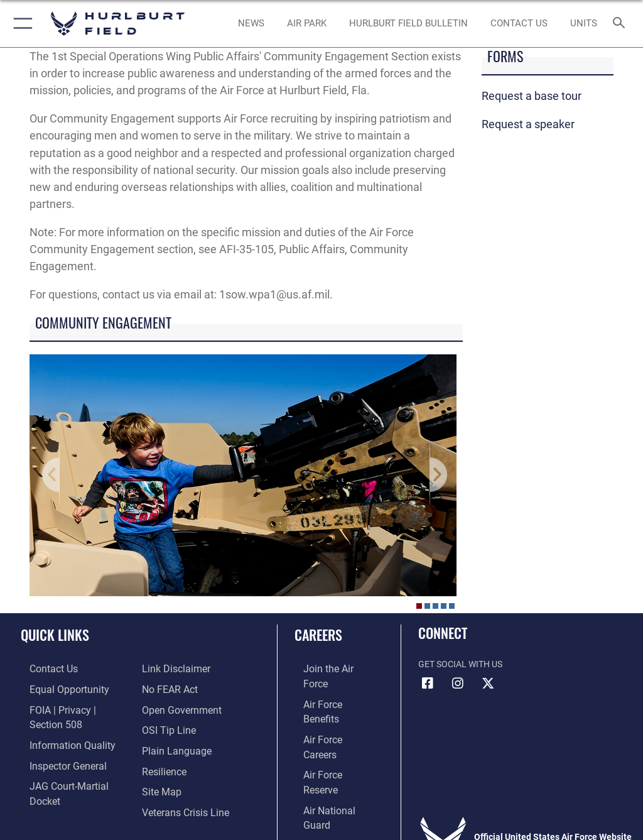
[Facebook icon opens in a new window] (428, 684)
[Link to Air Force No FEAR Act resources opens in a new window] (167, 668)
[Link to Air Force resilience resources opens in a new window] (161, 745)
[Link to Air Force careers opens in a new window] (328, 707)
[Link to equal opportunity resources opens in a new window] (56, 688)
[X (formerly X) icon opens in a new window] (488, 684)
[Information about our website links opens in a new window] (50, 784)
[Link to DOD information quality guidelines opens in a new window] (59, 726)
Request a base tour (532, 96)
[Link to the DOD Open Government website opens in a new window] (177, 688)
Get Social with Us (460, 664)
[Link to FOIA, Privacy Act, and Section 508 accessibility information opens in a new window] (73, 707)
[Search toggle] (621, 24)
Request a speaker (528, 124)
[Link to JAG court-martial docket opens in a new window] (71, 765)
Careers (318, 635)
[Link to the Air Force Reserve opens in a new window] (328, 726)
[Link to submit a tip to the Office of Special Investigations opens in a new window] (165, 707)
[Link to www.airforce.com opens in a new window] (328, 668)
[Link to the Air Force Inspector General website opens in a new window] (55, 745)
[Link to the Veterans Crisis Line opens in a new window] (180, 784)
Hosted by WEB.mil (322, 812)
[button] (20, 24)
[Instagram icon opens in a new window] (458, 684)
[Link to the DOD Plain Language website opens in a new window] (172, 726)
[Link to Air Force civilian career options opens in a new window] (323, 765)
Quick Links (55, 635)
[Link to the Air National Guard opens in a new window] (331, 745)
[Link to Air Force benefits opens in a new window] (329, 688)
